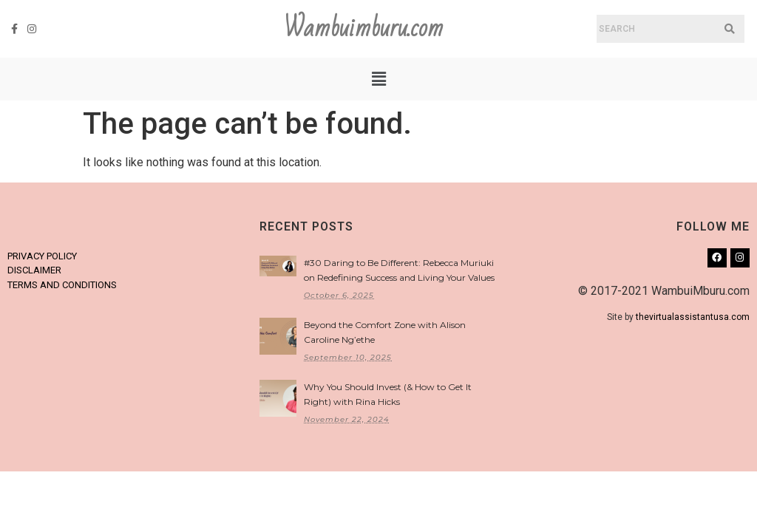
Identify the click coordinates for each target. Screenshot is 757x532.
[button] (378, 79)
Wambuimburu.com (364, 28)
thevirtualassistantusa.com (693, 317)
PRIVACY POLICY (42, 256)
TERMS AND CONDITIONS (62, 285)
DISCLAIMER (34, 270)
